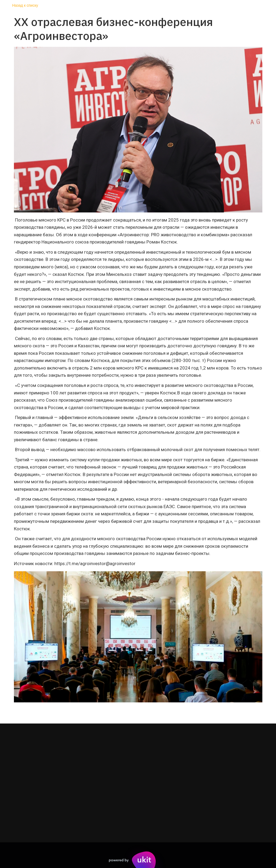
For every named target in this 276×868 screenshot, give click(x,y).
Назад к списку (25, 5)
